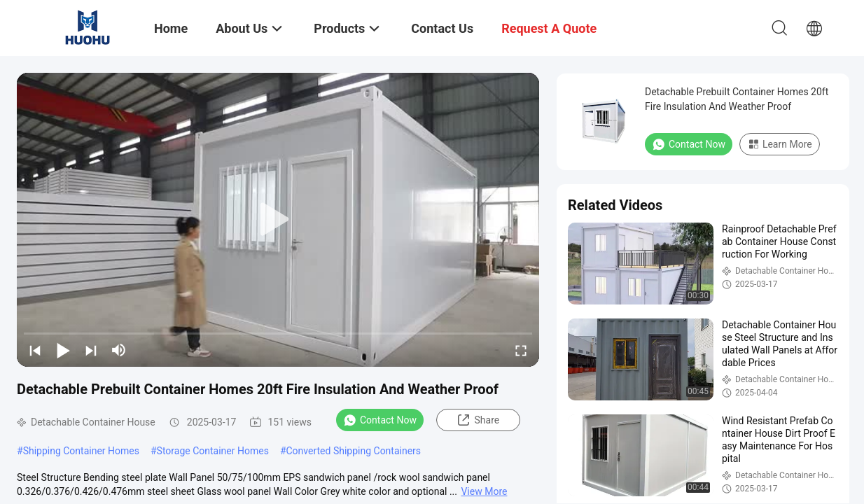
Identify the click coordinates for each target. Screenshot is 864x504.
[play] (278, 220)
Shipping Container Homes (81, 451)
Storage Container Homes (213, 451)
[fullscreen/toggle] (521, 350)
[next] (91, 350)
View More (484, 491)
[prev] (35, 350)
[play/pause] (63, 350)
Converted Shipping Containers (354, 451)
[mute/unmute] (119, 350)
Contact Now (380, 420)
